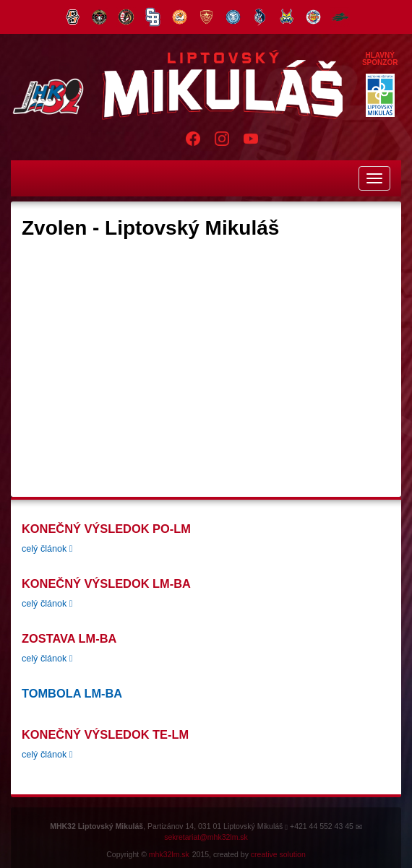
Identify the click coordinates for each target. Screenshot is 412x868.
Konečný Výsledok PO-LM (106, 529)
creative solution (278, 854)
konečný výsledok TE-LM (105, 734)
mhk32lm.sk (169, 854)
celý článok (47, 549)
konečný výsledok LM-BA (106, 583)
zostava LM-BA (69, 638)
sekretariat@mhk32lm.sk (206, 837)
